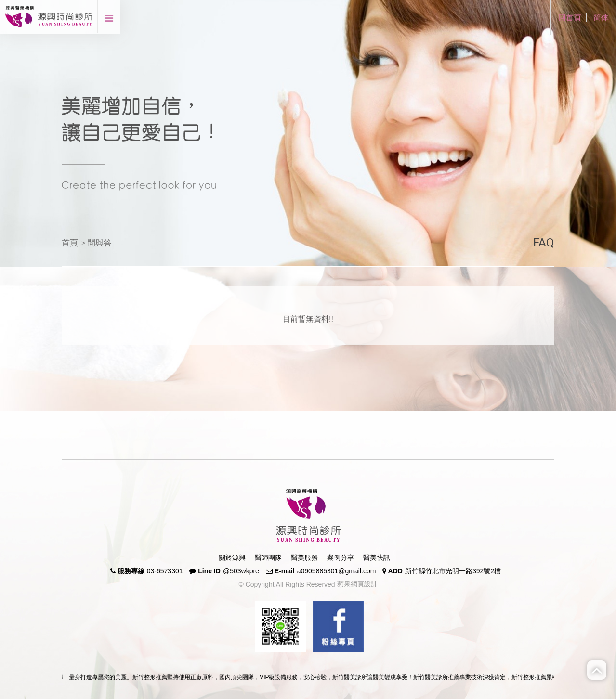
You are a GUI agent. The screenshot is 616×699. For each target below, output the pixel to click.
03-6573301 (165, 571)
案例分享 (341, 557)
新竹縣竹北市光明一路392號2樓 (453, 571)
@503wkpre (241, 571)
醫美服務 (304, 557)
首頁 (70, 243)
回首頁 (570, 18)
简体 (601, 18)
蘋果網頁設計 (356, 584)
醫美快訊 (377, 557)
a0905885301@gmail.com (337, 571)
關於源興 (232, 557)
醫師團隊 (268, 557)
